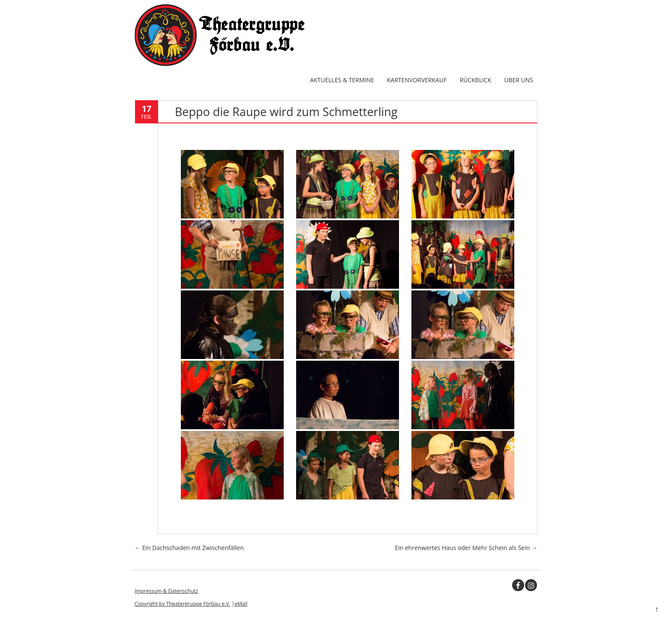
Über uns (519, 80)
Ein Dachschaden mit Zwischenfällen (189, 548)
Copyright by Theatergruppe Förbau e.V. (182, 604)
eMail (241, 604)
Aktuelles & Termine (342, 80)
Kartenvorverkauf (417, 80)
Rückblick (475, 80)
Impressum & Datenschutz (166, 591)
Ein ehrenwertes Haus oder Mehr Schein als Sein (466, 548)
